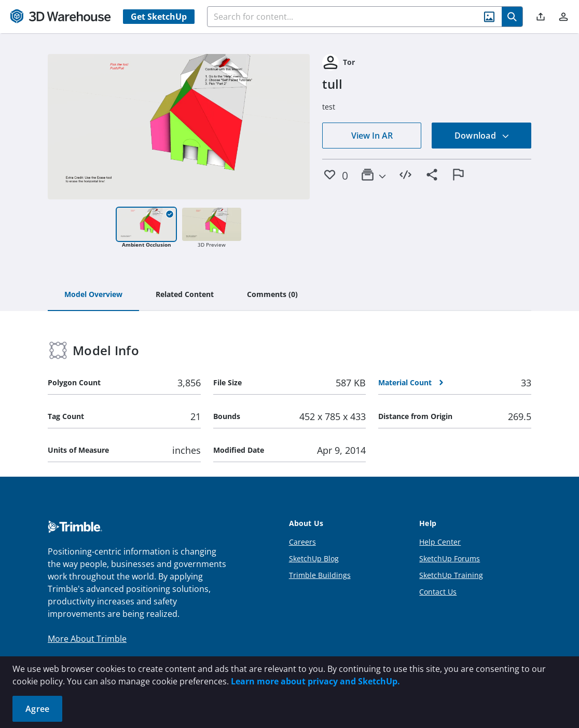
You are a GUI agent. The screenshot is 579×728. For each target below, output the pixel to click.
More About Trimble (87, 639)
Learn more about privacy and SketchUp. (315, 681)
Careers (302, 542)
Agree (37, 709)
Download (482, 136)
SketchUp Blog (314, 558)
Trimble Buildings (320, 575)
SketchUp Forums (450, 558)
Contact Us (438, 592)
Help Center (440, 542)
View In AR (372, 136)
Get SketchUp (159, 17)
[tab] (93, 295)
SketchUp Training (451, 575)
